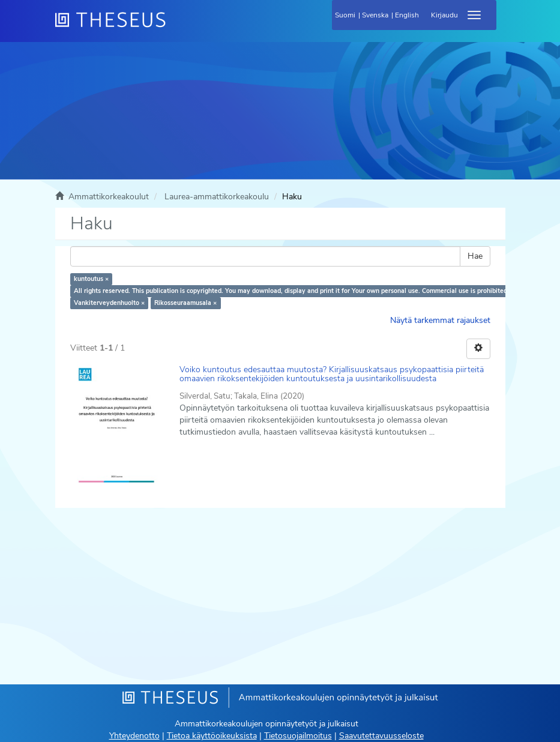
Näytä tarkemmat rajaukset (440, 320)
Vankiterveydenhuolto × (109, 303)
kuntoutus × (91, 279)
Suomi (345, 15)
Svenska (375, 15)
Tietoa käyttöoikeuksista (212, 736)
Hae (475, 256)
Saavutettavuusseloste (381, 736)
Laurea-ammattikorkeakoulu (217, 197)
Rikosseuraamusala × (185, 303)
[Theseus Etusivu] (175, 27)
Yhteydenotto (134, 736)
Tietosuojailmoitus (298, 736)
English (407, 15)
